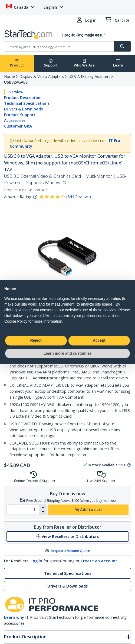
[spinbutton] (23, 510)
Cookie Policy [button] (16, 321)
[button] (43, 507)
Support (51, 63)
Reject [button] (36, 340)
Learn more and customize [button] (67, 353)
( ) (79, 197)
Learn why (14, 617)
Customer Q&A (18, 126)
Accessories (15, 120)
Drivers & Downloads (23, 109)
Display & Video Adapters (42, 76)
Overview (15, 92)
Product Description (23, 98)
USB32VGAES (16, 82)
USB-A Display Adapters (89, 76)
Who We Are (84, 63)
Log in (36, 561)
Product (17, 63)
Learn (118, 63)
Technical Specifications (27, 103)
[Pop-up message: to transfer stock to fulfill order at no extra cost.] (128, 465)
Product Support (20, 115)
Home (9, 76)
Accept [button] (99, 340)
